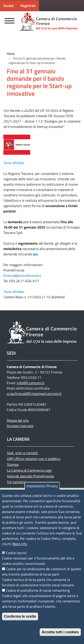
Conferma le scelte (20, 616)
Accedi (9, 6)
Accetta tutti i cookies (60, 632)
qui (35, 254)
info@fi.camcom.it (31, 383)
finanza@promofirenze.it (22, 275)
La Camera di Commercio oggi (29, 470)
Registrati (28, 6)
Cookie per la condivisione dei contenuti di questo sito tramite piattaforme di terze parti (41, 572)
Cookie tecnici (16, 553)
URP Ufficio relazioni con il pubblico (34, 459)
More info (20, 544)
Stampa (13, 464)
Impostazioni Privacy (42, 486)
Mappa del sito (18, 420)
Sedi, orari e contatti (23, 453)
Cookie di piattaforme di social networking (38, 590)
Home (11, 54)
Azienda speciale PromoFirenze (30, 476)
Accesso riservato (20, 426)
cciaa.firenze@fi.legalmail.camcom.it (34, 394)
